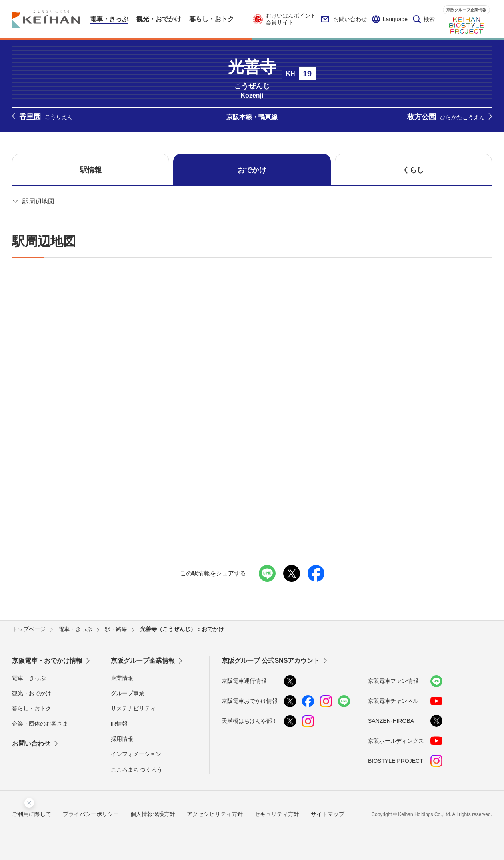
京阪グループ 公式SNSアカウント (271, 661)
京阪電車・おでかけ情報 (47, 661)
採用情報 (122, 739)
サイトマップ (328, 814)
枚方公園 (446, 117)
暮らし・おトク (32, 708)
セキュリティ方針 (277, 814)
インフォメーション (136, 754)
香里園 (46, 117)
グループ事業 (128, 693)
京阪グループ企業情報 (466, 10)
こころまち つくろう (137, 770)
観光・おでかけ (32, 693)
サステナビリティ (133, 708)
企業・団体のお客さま (40, 724)
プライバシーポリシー (91, 814)
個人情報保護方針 (153, 814)
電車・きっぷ (29, 678)
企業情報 (122, 678)
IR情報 (119, 724)
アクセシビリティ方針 (215, 814)
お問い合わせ (344, 19)
